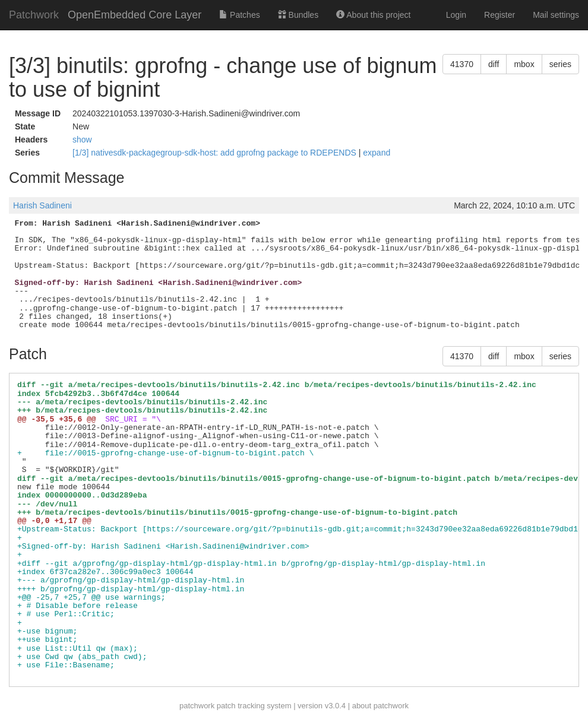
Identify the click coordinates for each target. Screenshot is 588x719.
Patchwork (34, 15)
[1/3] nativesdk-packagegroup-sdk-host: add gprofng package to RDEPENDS (216, 153)
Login (456, 15)
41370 (462, 64)
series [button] (560, 64)
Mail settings (556, 15)
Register (500, 15)
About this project (373, 15)
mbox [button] (524, 64)
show (82, 140)
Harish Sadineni (42, 205)
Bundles (298, 15)
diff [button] (494, 64)
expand (377, 153)
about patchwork (380, 706)
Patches (239, 15)
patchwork (197, 706)
